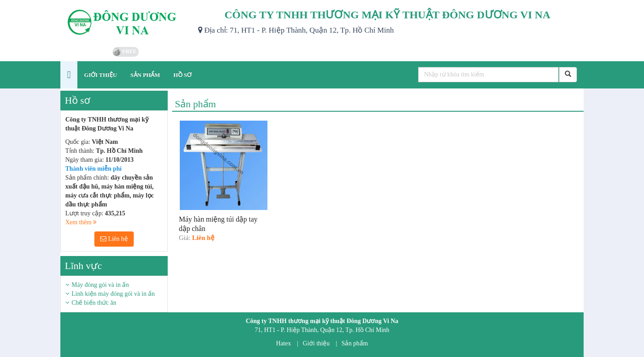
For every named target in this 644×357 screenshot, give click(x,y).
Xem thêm (81, 222)
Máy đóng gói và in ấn (100, 285)
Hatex (283, 343)
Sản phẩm (355, 343)
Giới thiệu (316, 343)
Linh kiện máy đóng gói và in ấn (113, 294)
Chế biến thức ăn (94, 303)
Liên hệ (114, 239)
